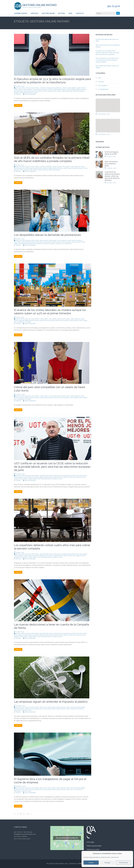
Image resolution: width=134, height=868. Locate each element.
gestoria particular (67, 91)
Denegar (107, 863)
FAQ (100, 78)
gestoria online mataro (54, 91)
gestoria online (43, 91)
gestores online (32, 89)
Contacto (80, 13)
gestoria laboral (19, 91)
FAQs (70, 13)
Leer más (18, 105)
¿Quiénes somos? (21, 13)
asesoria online (20, 88)
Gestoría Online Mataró (40, 5)
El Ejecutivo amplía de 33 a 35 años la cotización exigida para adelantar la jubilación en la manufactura (52, 81)
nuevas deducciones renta (36, 479)
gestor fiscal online (77, 476)
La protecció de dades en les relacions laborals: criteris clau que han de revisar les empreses (107, 53)
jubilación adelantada (20, 93)
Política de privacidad (94, 846)
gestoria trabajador (79, 91)
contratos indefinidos (46, 167)
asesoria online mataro (32, 88)
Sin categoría (103, 85)
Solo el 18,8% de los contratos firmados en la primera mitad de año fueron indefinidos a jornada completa (52, 159)
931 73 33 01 (114, 6)
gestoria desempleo (60, 89)
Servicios (35, 13)
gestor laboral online (59, 167)
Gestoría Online (48, 13)
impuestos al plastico (77, 709)
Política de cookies (93, 850)
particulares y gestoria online (53, 479)
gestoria (39, 89)
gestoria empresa (81, 89)
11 (28, 814)
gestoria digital (71, 89)
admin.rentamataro (30, 94)
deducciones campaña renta (62, 476)
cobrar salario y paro (46, 319)
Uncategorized (103, 89)
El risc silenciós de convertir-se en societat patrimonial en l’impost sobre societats (107, 60)
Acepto (91, 863)
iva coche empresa (77, 789)
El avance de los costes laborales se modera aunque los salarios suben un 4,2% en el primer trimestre (50, 312)
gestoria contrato (48, 89)
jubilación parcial (32, 93)
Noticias (62, 13)
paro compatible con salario (22, 322)
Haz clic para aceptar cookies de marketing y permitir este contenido (67, 839)
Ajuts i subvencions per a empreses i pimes (111, 164)
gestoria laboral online (31, 91)
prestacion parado (49, 244)
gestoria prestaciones (37, 244)
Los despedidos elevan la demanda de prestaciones (47, 235)
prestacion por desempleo (63, 244)
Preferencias (123, 863)
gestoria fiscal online (70, 477)
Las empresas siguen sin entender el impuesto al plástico (51, 702)
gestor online (22, 89)
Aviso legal (90, 842)
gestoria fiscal (59, 477)
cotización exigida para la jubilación (50, 88)
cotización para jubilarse (69, 88)
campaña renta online (46, 476)
